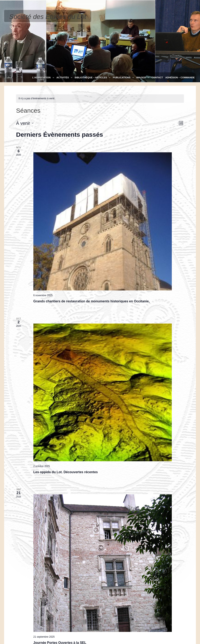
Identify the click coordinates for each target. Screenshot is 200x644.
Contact (157, 77)
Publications (123, 78)
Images (143, 78)
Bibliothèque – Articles (92, 78)
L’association (43, 78)
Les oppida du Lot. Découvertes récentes (66, 472)
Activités (64, 78)
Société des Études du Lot (48, 17)
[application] (52, 78)
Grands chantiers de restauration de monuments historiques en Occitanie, (92, 301)
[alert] (100, 99)
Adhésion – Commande (180, 77)
